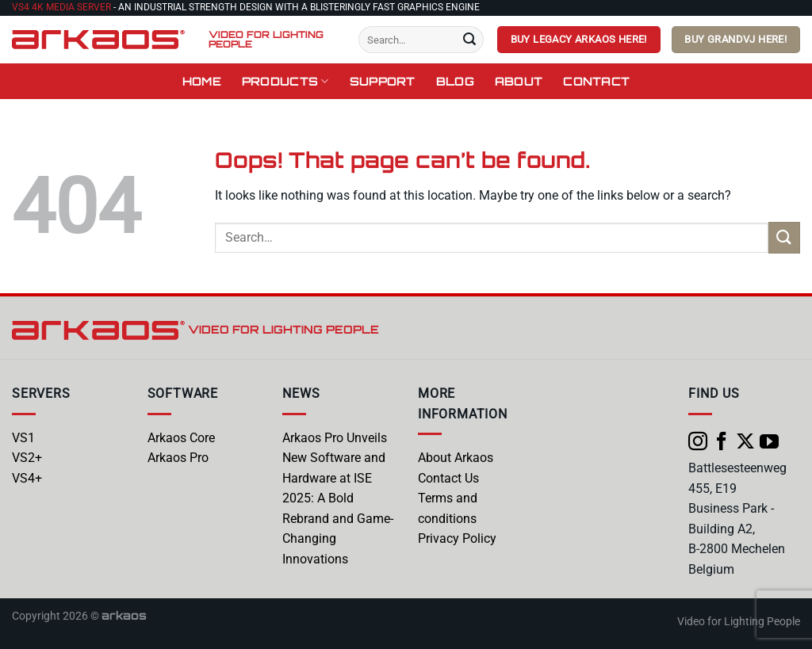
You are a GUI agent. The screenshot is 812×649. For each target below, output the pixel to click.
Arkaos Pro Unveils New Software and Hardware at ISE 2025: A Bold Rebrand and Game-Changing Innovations (338, 499)
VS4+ (27, 478)
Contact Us (448, 478)
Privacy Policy (457, 538)
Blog (455, 81)
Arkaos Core (181, 438)
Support (383, 81)
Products (285, 81)
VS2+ (27, 458)
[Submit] (469, 40)
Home (202, 81)
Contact (596, 81)
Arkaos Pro (178, 458)
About (519, 81)
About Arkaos (456, 458)
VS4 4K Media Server (61, 7)
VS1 (23, 438)
